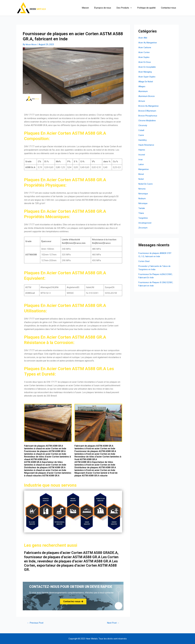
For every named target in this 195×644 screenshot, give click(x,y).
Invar (141, 159)
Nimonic (142, 189)
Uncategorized (145, 223)
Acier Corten (144, 52)
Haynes (142, 150)
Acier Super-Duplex (148, 77)
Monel (141, 174)
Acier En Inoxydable (148, 67)
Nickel (141, 179)
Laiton (141, 164)
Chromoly (143, 125)
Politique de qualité (148, 8)
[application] (133, 8)
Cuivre (141, 135)
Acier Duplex (144, 57)
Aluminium (143, 91)
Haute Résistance (147, 145)
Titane (141, 213)
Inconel (142, 155)
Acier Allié (143, 38)
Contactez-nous (169, 8)
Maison (90, 8)
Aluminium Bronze (147, 96)
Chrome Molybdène (148, 121)
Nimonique (143, 194)
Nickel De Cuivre (146, 184)
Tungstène (143, 218)
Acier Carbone (145, 47)
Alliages (142, 86)
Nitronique (143, 203)
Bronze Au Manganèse (149, 106)
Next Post (113, 623)
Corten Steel (144, 261)
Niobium (142, 198)
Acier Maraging (146, 72)
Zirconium (143, 228)
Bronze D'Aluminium (148, 111)
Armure (142, 101)
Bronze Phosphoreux (148, 116)
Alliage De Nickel (147, 82)
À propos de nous (106, 8)
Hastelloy (143, 140)
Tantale (142, 208)
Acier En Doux (145, 62)
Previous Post (36, 623)
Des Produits (127, 8)
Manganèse (144, 169)
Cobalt (141, 130)
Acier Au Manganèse (148, 43)
